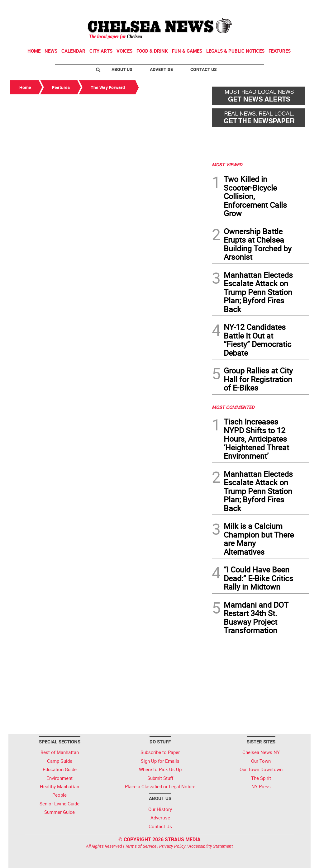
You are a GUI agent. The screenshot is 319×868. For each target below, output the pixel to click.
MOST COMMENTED (233, 407)
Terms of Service (141, 846)
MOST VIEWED (227, 164)
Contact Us (204, 69)
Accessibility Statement (211, 846)
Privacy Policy (172, 846)
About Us (122, 69)
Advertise (161, 69)
